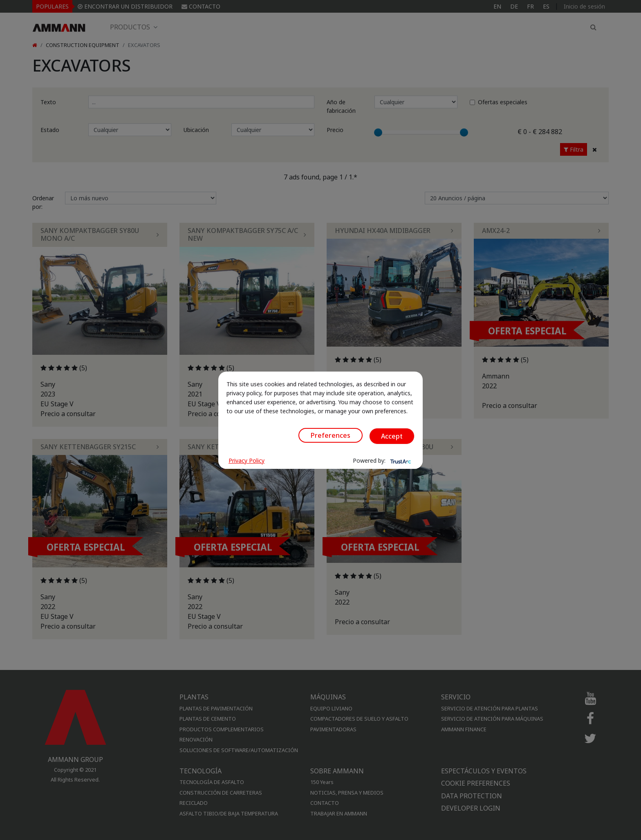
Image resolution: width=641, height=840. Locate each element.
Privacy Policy (247, 460)
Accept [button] (392, 436)
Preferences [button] (331, 435)
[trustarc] (400, 461)
